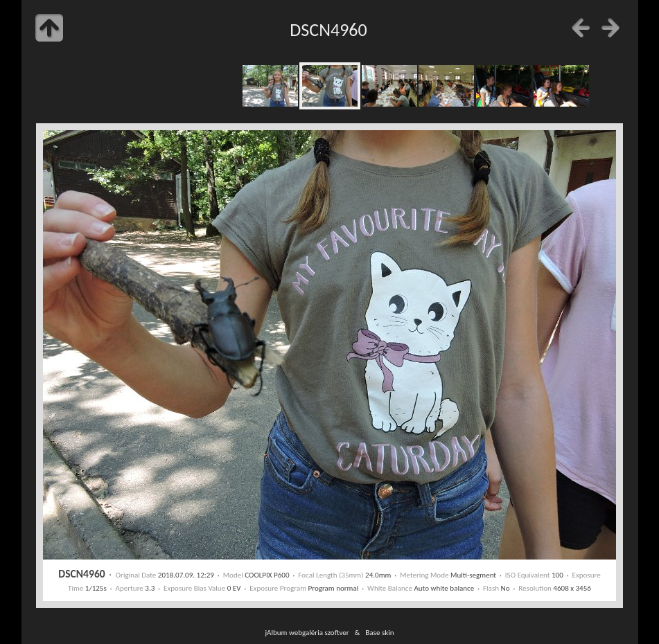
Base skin (379, 632)
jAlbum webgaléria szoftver (307, 632)
